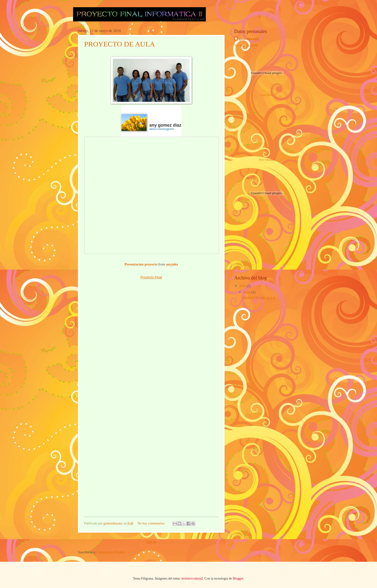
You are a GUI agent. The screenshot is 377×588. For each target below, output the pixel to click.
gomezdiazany (249, 39)
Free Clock (267, 95)
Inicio (151, 542)
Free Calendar (267, 160)
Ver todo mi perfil (246, 45)
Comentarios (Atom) (110, 552)
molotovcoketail (192, 578)
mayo (247, 292)
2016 (243, 286)
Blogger (238, 578)
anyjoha (172, 264)
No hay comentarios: (152, 523)
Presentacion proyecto (141, 264)
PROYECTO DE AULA (119, 44)
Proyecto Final (151, 277)
